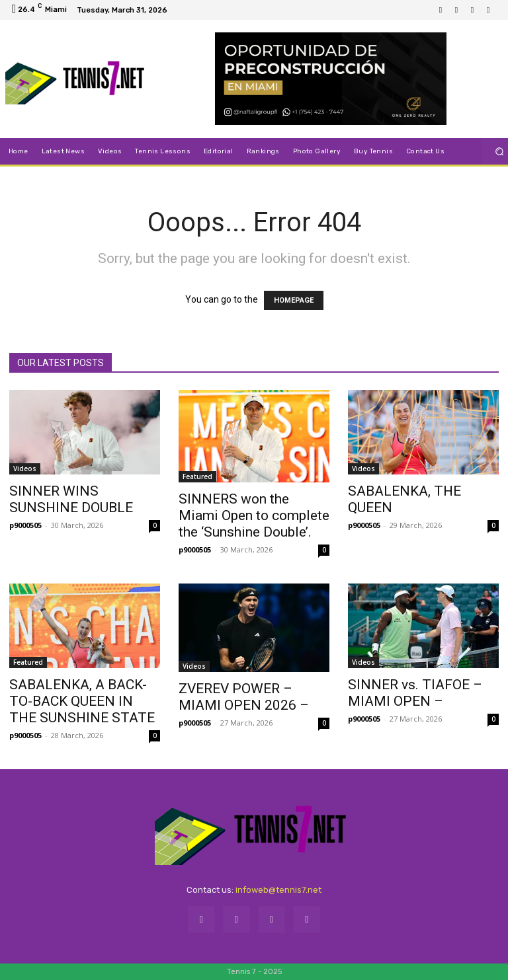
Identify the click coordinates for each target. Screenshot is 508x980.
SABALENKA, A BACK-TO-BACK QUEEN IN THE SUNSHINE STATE (82, 701)
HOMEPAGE (294, 300)
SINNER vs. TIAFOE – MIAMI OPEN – (415, 693)
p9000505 (25, 525)
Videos (25, 469)
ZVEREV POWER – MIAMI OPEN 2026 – (244, 697)
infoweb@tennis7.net (278, 890)
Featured (197, 476)
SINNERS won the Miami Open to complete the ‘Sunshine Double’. (254, 515)
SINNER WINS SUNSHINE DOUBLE (71, 499)
